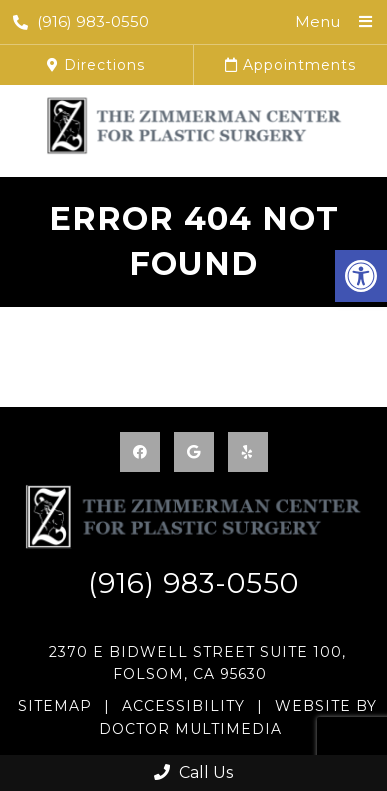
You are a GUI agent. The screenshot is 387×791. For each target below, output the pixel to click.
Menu (317, 21)
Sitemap (55, 706)
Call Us (193, 772)
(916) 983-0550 (81, 21)
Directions (96, 65)
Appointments (290, 65)
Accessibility (183, 706)
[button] (361, 276)
